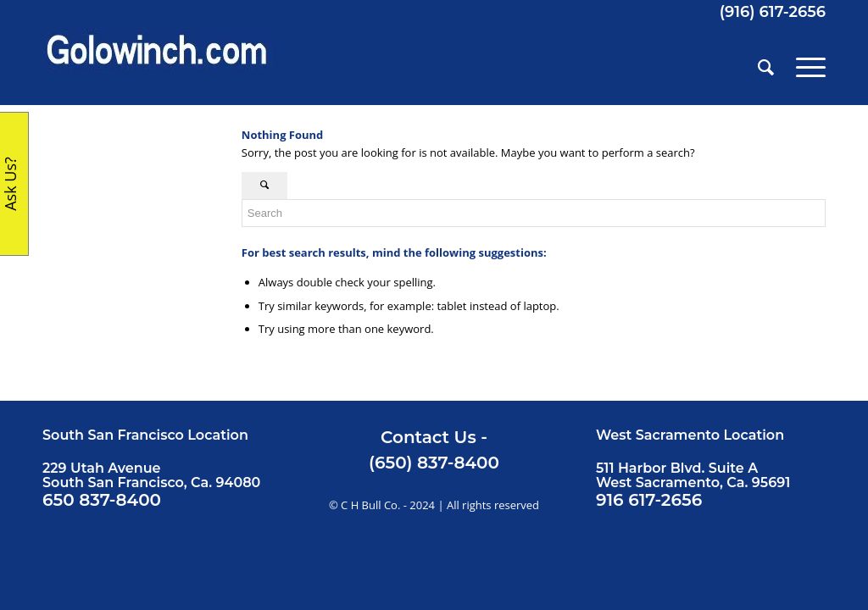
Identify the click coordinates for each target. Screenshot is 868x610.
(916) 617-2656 (773, 12)
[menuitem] (766, 67)
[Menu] (805, 67)
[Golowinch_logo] (158, 67)
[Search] (766, 67)
